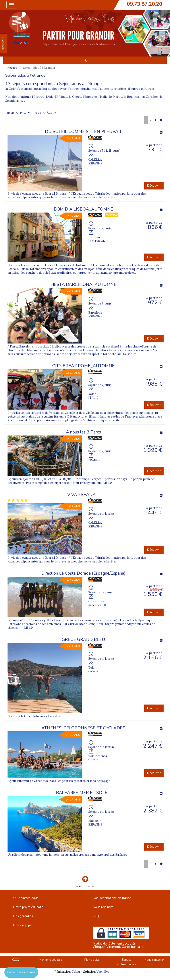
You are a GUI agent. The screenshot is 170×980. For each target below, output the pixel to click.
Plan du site (92, 960)
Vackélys (103, 972)
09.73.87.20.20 (145, 4)
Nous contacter (154, 960)
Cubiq (76, 972)
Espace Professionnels (127, 962)
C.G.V (16, 960)
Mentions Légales (50, 960)
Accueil (12, 68)
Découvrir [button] (154, 186)
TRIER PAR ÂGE (43, 113)
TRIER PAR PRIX (16, 113)
